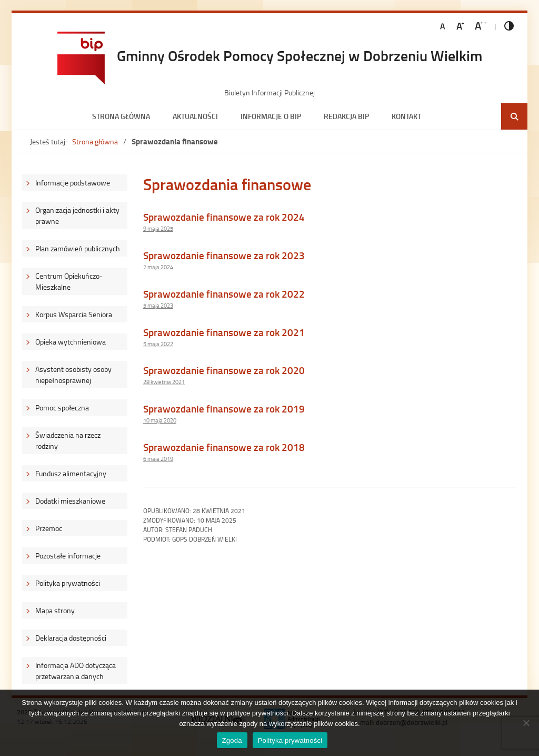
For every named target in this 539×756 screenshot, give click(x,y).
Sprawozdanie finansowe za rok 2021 (224, 332)
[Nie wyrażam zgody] (526, 723)
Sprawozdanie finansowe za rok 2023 (224, 255)
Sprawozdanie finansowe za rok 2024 (224, 217)
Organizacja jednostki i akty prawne (77, 215)
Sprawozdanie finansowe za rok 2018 (224, 447)
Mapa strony (55, 610)
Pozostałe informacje (68, 556)
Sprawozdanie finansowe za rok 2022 (224, 294)
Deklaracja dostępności (71, 638)
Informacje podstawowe (73, 183)
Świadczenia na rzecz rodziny (68, 440)
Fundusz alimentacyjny (71, 473)
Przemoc (49, 528)
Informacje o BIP (271, 116)
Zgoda (232, 740)
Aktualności (195, 116)
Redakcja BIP (346, 116)
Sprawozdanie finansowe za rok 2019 (224, 409)
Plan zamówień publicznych (78, 248)
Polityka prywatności (68, 583)
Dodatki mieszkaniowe (70, 501)
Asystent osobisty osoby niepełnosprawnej (73, 375)
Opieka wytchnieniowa (71, 342)
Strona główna (121, 116)
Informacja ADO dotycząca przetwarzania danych (76, 671)
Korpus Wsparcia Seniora (74, 314)
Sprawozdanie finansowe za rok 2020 (224, 370)
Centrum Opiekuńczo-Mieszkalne (69, 281)
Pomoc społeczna (62, 408)
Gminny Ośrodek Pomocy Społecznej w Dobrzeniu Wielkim (300, 55)
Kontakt (406, 116)
